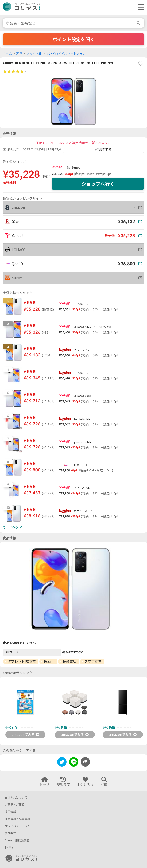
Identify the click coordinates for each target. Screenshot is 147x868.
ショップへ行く (98, 184)
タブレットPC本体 (22, 661)
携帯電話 (69, 661)
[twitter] (62, 763)
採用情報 (10, 812)
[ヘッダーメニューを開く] (140, 7)
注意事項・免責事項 (17, 819)
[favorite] (141, 64)
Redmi (49, 661)
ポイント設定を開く (74, 39)
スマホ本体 (34, 54)
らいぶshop (73, 168)
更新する (103, 149)
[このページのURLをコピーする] (85, 762)
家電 (19, 54)
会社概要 (10, 833)
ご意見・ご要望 (15, 805)
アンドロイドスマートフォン (66, 54)
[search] (139, 23)
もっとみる (12, 527)
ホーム (7, 54)
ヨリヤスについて (16, 797)
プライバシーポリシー (19, 826)
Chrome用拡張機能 (17, 840)
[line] (74, 763)
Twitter (9, 847)
